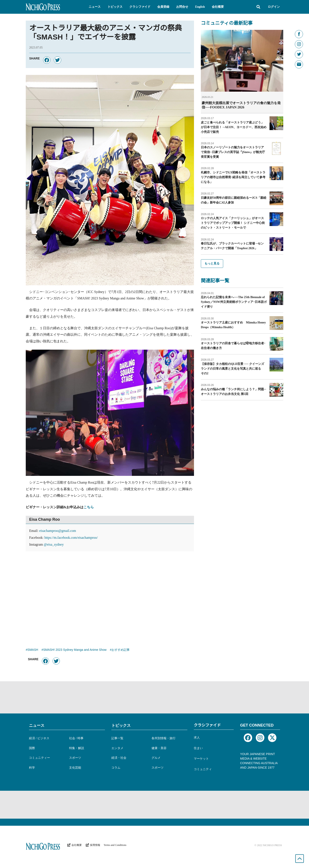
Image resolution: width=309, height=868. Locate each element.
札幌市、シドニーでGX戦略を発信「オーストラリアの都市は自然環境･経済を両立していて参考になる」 (233, 177)
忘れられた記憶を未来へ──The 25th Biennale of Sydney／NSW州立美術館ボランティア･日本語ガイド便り (234, 302)
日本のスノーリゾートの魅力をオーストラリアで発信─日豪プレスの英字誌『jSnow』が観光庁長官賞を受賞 (233, 152)
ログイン (274, 7)
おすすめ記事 (121, 650)
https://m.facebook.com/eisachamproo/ (71, 538)
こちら (89, 507)
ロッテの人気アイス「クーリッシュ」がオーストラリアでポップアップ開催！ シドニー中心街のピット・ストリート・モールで (233, 223)
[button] (95, 7)
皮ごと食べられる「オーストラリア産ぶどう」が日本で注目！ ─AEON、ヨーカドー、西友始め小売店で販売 (234, 127)
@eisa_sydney (54, 544)
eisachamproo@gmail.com (58, 531)
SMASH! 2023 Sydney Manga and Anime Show (75, 650)
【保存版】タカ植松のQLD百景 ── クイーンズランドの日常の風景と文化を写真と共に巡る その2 (233, 368)
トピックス (121, 725)
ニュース (37, 725)
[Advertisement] (110, 595)
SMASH (33, 650)
